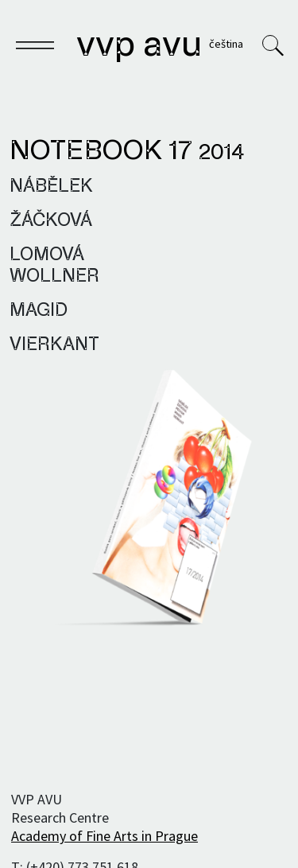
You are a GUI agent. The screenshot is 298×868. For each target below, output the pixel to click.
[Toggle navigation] (35, 48)
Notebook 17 (127, 152)
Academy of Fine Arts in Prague (104, 836)
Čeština (226, 44)
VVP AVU (139, 46)
